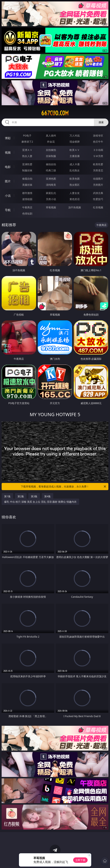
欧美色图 (75, 179)
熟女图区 (75, 185)
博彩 (8, 138)
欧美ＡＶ (75, 150)
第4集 (48, 496)
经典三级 (51, 170)
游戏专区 (98, 136)
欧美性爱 (98, 164)
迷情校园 (27, 199)
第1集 (7, 496)
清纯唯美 (51, 185)
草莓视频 (51, 207)
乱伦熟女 (75, 170)
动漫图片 (98, 179)
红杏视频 (98, 207)
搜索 (101, 122)
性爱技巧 (98, 199)
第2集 (21, 496)
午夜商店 (27, 207)
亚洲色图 (51, 179)
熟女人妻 (27, 156)
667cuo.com (55, 113)
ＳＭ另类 (98, 156)
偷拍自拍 (51, 164)
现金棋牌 (75, 142)
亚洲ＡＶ (27, 150)
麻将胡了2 (27, 142)
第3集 (34, 496)
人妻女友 (75, 193)
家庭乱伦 (51, 193)
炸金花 (51, 142)
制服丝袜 (27, 170)
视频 (8, 152)
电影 (8, 167)
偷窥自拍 (27, 179)
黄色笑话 (75, 199)
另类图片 (98, 185)
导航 (8, 210)
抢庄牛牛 (98, 142)
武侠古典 (98, 193)
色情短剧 (27, 213)
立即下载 (80, 860)
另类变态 (98, 170)
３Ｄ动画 (98, 150)
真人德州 (51, 136)
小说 (8, 196)
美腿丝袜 (27, 185)
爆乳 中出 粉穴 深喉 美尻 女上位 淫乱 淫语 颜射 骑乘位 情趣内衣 (40, 502)
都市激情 (27, 193)
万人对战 (75, 136)
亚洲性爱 (27, 164)
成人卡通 (75, 164)
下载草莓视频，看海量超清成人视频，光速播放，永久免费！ (64, 487)
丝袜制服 (51, 156)
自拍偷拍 (51, 150)
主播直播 (75, 156)
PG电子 (27, 136)
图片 (8, 181)
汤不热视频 (75, 207)
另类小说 (51, 199)
